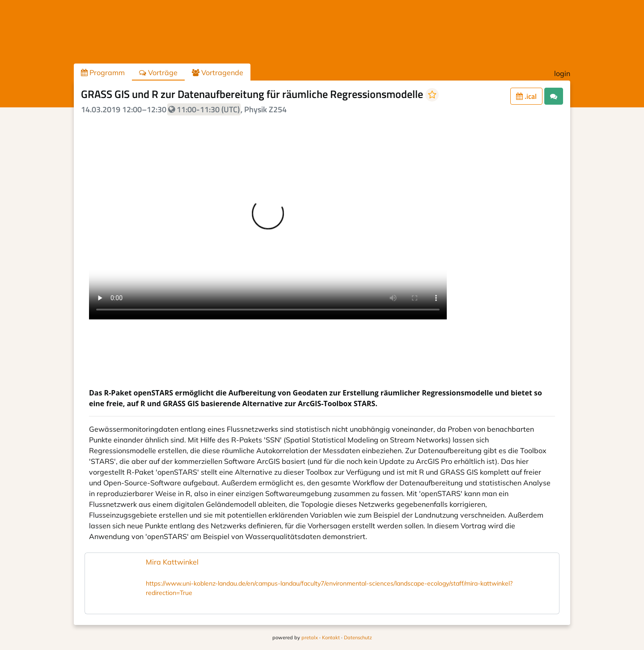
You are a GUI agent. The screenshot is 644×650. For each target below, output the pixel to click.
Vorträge (158, 72)
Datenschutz (358, 637)
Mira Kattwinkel (172, 562)
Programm (103, 72)
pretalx (310, 637)
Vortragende (218, 72)
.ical (526, 96)
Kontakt (331, 637)
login (562, 73)
